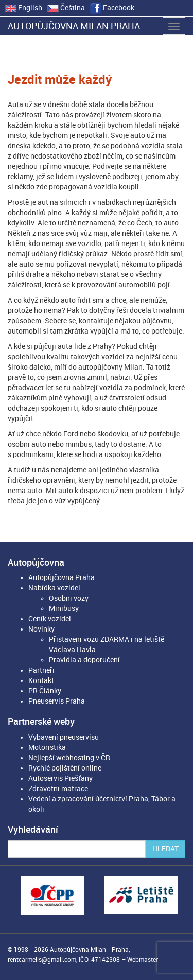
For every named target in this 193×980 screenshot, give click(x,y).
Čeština (66, 8)
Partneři (41, 670)
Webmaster (143, 960)
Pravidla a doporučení (84, 660)
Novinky (41, 629)
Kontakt (41, 680)
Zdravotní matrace (58, 789)
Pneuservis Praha (57, 701)
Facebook (112, 8)
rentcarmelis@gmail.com (42, 960)
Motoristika (47, 747)
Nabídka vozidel (54, 588)
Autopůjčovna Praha (62, 577)
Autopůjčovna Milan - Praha (89, 950)
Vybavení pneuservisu (64, 737)
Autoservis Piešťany (60, 778)
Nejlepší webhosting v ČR (69, 758)
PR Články (45, 691)
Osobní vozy (69, 598)
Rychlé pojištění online (65, 768)
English (24, 8)
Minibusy (64, 608)
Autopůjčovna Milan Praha (74, 26)
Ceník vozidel (50, 619)
